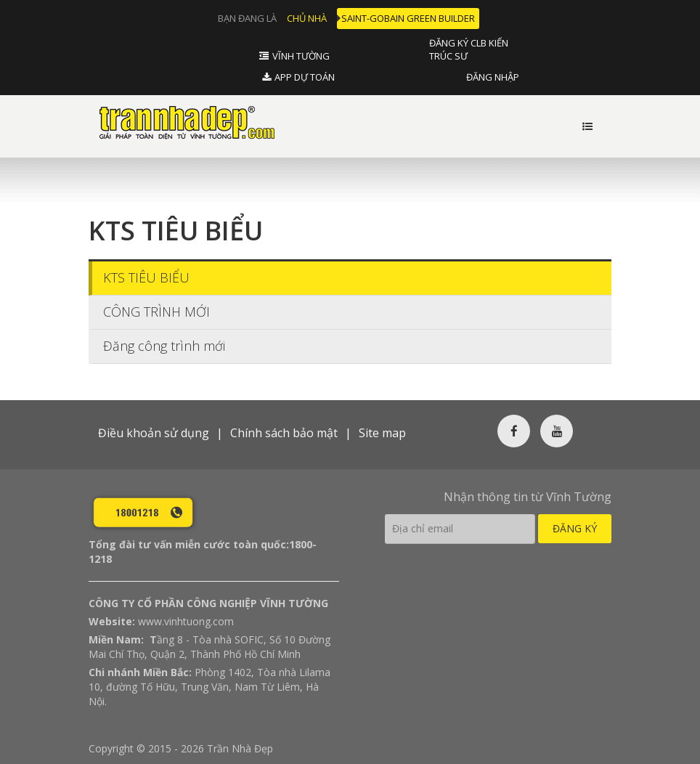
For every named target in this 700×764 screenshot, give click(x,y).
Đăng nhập (493, 77)
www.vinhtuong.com (186, 618)
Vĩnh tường (301, 56)
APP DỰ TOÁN (305, 77)
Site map (382, 430)
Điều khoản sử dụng (154, 430)
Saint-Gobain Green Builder (408, 18)
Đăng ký (575, 525)
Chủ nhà (307, 18)
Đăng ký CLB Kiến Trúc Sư (469, 50)
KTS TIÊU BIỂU (146, 275)
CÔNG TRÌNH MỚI (156, 309)
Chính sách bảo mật (284, 430)
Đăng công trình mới (164, 343)
